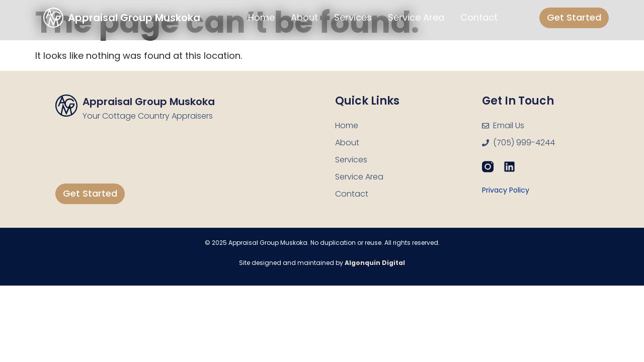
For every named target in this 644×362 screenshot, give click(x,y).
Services (353, 17)
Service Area (416, 17)
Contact (479, 17)
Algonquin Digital (375, 263)
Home (261, 17)
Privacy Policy (506, 190)
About (304, 17)
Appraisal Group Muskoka (149, 102)
